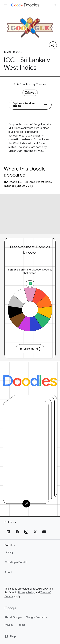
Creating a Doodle (16, 562)
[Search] (56, 5)
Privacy (9, 625)
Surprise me (30, 349)
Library (9, 552)
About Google (13, 617)
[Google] (10, 608)
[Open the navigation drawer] (6, 5)
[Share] (53, 45)
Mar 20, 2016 (24, 186)
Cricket (30, 93)
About (9, 572)
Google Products (36, 617)
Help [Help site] (10, 636)
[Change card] (26, 504)
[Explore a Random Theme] (30, 105)
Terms (21, 625)
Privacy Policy (26, 592)
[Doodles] (30, 380)
